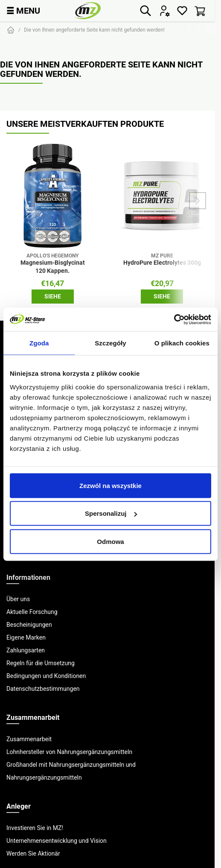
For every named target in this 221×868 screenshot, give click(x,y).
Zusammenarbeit (29, 739)
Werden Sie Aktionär (33, 853)
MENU (23, 10)
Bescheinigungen (29, 625)
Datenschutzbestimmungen (43, 689)
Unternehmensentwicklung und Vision (57, 841)
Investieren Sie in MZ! (35, 828)
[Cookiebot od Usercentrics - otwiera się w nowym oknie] (174, 319)
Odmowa (110, 541)
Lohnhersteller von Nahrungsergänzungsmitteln (69, 752)
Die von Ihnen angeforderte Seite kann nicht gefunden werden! (94, 30)
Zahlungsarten (26, 650)
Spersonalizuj (111, 513)
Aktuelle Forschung (32, 612)
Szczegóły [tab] (110, 343)
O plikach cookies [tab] (182, 343)
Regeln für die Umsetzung (41, 663)
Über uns (18, 599)
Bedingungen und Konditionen (46, 676)
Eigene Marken (26, 637)
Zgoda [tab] (39, 343)
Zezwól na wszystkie (110, 485)
